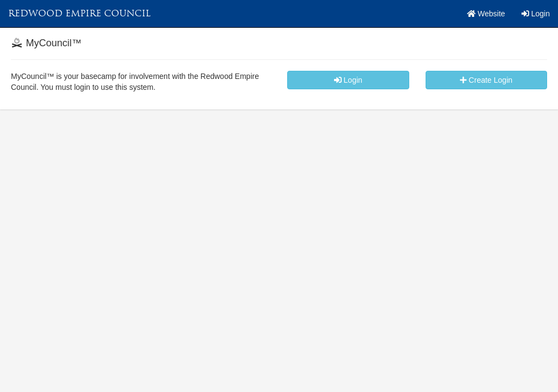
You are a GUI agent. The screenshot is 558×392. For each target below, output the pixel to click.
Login (536, 14)
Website (486, 14)
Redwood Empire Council (79, 13)
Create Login (486, 80)
